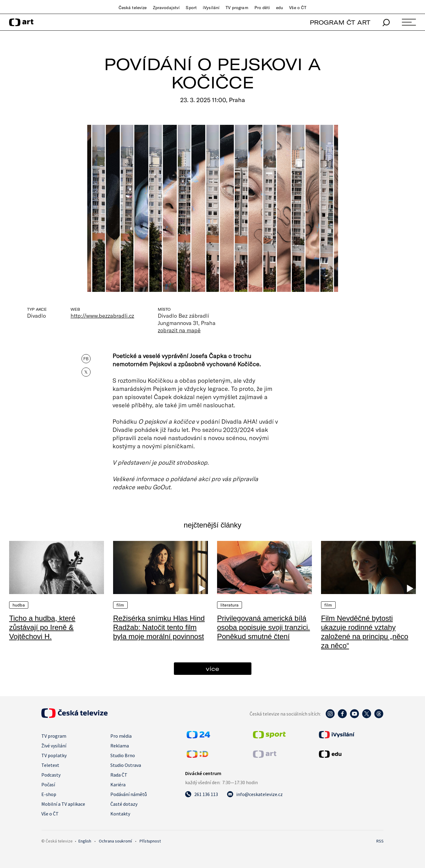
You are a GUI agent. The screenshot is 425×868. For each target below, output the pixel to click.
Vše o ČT (298, 8)
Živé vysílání (54, 746)
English (85, 841)
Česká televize (133, 8)
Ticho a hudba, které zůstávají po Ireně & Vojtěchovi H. (42, 627)
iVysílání (211, 8)
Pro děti (262, 8)
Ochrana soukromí (115, 841)
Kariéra (118, 784)
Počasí (48, 784)
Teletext (50, 765)
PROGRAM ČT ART (340, 22)
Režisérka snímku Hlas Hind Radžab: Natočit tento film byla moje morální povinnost (159, 627)
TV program (237, 8)
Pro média (121, 736)
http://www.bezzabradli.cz (102, 316)
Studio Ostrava (126, 765)
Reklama (120, 746)
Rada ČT (119, 775)
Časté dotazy (124, 804)
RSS (380, 841)
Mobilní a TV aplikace (63, 804)
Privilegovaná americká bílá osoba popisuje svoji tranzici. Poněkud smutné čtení (264, 627)
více (212, 669)
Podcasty (51, 775)
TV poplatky (54, 755)
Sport (191, 8)
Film (120, 605)
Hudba (19, 605)
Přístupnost (150, 841)
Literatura (230, 605)
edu (280, 8)
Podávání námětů (129, 794)
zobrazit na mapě (179, 330)
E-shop (49, 794)
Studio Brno (123, 755)
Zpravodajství (166, 8)
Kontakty (120, 814)
